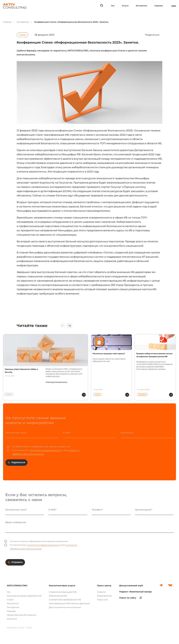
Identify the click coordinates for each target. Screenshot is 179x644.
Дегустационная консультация (65, 607)
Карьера (159, 6)
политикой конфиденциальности (46, 450)
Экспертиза (141, 6)
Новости (101, 592)
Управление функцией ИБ (63, 592)
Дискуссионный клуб (131, 585)
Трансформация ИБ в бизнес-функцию (69, 603)
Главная (7, 22)
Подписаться (18, 462)
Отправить (17, 562)
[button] (70, 326)
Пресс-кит (102, 600)
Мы (113, 6)
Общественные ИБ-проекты (22, 615)
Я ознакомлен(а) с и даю (43, 452)
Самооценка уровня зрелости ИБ (24, 596)
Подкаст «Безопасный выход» (136, 592)
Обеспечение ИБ (58, 596)
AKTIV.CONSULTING (17, 585)
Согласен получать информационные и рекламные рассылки (39, 447)
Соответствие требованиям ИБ (65, 600)
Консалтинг (13, 603)
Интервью (142, 394)
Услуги (125, 6)
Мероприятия (104, 596)
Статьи (22, 35)
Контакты (12, 619)
